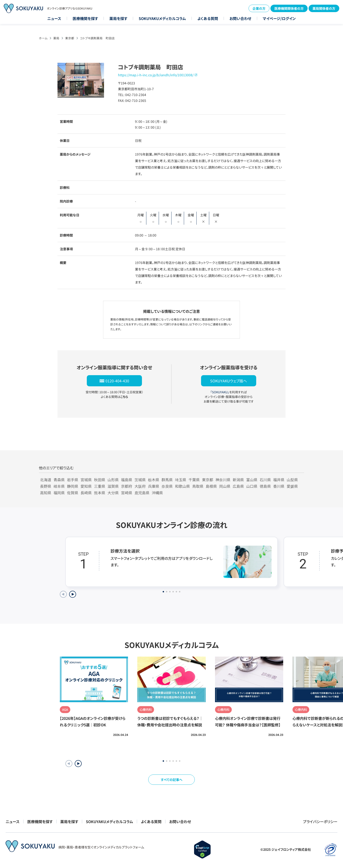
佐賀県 (73, 493)
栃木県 (154, 480)
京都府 (127, 486)
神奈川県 (223, 480)
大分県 (113, 493)
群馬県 (167, 480)
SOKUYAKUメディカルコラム (162, 18)
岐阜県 (59, 486)
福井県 (279, 480)
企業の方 (259, 8)
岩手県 (73, 480)
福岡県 (59, 493)
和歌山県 (182, 486)
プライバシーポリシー (320, 821)
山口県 (252, 486)
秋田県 (100, 480)
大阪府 (140, 486)
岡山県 (225, 486)
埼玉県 (181, 480)
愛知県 (86, 486)
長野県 (46, 486)
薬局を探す (118, 18)
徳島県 (265, 486)
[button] (78, 764)
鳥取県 (198, 486)
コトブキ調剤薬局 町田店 (97, 38)
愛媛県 (292, 486)
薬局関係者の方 (324, 8)
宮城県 (86, 480)
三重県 (100, 486)
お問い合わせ (240, 18)
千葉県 (194, 480)
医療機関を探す (85, 18)
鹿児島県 (142, 493)
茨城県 (140, 480)
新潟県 (238, 480)
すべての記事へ (172, 780)
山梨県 (292, 480)
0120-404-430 (117, 381)
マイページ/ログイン (279, 18)
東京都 (70, 38)
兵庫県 (154, 486)
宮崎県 (127, 493)
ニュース (54, 18)
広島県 (238, 486)
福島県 (127, 480)
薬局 (56, 38)
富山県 (252, 480)
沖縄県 (157, 493)
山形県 (113, 480)
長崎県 (86, 493)
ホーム (43, 38)
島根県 (211, 486)
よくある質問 (208, 18)
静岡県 (73, 486)
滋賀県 (113, 486)
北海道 (46, 480)
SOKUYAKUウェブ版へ (229, 381)
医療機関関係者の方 (289, 8)
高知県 (46, 493)
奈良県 (167, 486)
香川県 (279, 486)
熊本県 (100, 493)
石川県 (265, 480)
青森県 (59, 480)
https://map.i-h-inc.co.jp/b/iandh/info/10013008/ (156, 75)
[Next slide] (73, 594)
